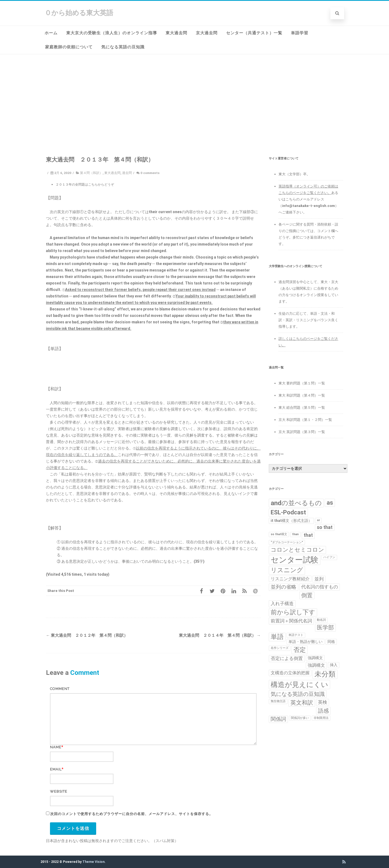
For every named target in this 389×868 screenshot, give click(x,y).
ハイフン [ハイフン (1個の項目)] (329, 557)
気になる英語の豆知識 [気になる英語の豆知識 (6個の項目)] (298, 694)
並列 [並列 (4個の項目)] (319, 579)
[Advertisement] (194, 95)
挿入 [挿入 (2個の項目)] (334, 665)
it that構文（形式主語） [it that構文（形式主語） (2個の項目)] (291, 521)
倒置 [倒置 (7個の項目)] (307, 595)
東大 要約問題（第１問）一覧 (302, 383)
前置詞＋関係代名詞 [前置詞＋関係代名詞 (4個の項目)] (291, 621)
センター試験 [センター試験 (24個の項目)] (295, 560)
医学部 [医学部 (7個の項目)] (325, 628)
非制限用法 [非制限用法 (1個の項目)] (321, 718)
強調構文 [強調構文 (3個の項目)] (316, 665)
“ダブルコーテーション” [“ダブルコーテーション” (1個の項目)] (287, 542)
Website (59, 791)
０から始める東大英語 (79, 13)
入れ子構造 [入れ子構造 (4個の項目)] (282, 604)
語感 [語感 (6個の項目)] (323, 711)
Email (56, 769)
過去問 (127, 173)
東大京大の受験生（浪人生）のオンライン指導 (112, 33)
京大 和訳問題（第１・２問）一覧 (305, 420)
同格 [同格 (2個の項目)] (331, 642)
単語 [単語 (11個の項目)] (277, 637)
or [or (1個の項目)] (318, 520)
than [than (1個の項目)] (295, 534)
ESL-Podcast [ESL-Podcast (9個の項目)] (288, 512)
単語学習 (300, 33)
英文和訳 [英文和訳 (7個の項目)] (302, 703)
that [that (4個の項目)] (308, 535)
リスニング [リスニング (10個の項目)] (287, 570)
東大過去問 (176, 33)
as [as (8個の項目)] (330, 503)
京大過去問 (207, 33)
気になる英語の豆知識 (123, 47)
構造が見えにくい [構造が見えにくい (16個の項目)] (299, 684)
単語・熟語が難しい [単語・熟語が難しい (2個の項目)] (306, 642)
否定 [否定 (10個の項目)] (300, 650)
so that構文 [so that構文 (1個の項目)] (279, 534)
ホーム (51, 33)
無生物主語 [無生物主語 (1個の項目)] (278, 701)
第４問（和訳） (91, 173)
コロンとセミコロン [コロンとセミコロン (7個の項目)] (297, 550)
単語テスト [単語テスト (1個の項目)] (296, 635)
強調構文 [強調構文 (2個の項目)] (315, 658)
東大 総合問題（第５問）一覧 (302, 408)
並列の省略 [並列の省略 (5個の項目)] (284, 587)
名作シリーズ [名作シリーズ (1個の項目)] (280, 648)
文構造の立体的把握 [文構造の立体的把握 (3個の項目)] (290, 673)
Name (56, 747)
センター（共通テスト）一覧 (254, 33)
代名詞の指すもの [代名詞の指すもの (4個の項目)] (320, 587)
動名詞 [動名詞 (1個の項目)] (321, 620)
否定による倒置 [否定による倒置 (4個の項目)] (287, 658)
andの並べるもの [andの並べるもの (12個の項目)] (296, 503)
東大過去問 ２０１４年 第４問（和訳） (220, 635)
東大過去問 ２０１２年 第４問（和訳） (87, 635)
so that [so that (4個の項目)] (325, 527)
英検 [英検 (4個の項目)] (323, 702)
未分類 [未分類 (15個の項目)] (325, 674)
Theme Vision (93, 862)
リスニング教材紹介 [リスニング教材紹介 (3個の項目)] (290, 579)
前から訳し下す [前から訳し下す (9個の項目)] (293, 612)
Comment (60, 689)
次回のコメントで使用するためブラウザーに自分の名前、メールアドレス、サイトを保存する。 (132, 814)
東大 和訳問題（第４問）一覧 (302, 395)
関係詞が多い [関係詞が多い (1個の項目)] (300, 718)
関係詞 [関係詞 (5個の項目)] (278, 719)
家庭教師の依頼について (69, 47)
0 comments (150, 173)
